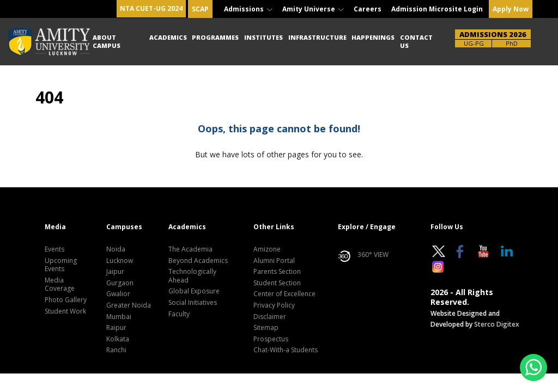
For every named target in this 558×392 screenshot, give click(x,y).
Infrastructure (317, 37)
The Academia (190, 249)
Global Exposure (194, 291)
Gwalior (118, 294)
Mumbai (119, 317)
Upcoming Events (61, 265)
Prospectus (271, 339)
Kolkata (118, 339)
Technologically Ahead (192, 276)
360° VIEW (363, 256)
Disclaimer (270, 317)
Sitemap (266, 328)
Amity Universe (313, 9)
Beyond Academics (198, 261)
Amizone (267, 249)
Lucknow (120, 261)
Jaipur (115, 272)
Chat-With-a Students (286, 350)
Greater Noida (129, 305)
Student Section (277, 283)
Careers (368, 9)
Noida (116, 249)
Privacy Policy (274, 305)
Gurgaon (120, 283)
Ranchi (116, 350)
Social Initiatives (193, 303)
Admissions (248, 9)
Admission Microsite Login (437, 9)
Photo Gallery (66, 300)
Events (54, 249)
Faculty (179, 314)
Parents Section (277, 272)
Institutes (263, 37)
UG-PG (474, 43)
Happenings (373, 37)
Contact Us (416, 41)
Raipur (116, 328)
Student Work (65, 311)
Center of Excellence (284, 294)
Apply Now (511, 9)
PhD (512, 43)
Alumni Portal (274, 261)
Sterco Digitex (497, 324)
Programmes (215, 37)
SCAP (200, 9)
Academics (168, 37)
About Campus (107, 41)
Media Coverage (60, 285)
